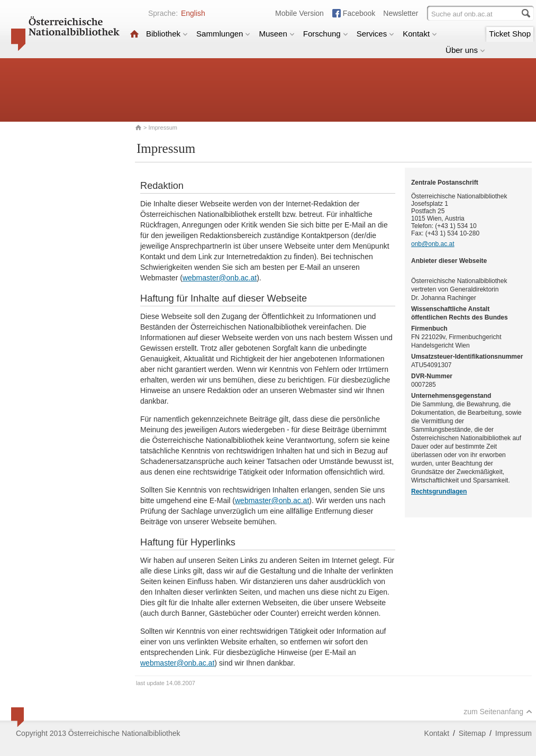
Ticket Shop (510, 34)
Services (376, 34)
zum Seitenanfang (498, 712)
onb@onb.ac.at (433, 244)
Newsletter (401, 13)
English (193, 13)
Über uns (465, 50)
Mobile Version (299, 13)
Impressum (514, 733)
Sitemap (472, 733)
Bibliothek (167, 34)
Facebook (359, 13)
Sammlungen (223, 34)
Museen (276, 34)
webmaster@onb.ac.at (220, 278)
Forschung (326, 34)
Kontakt (420, 34)
